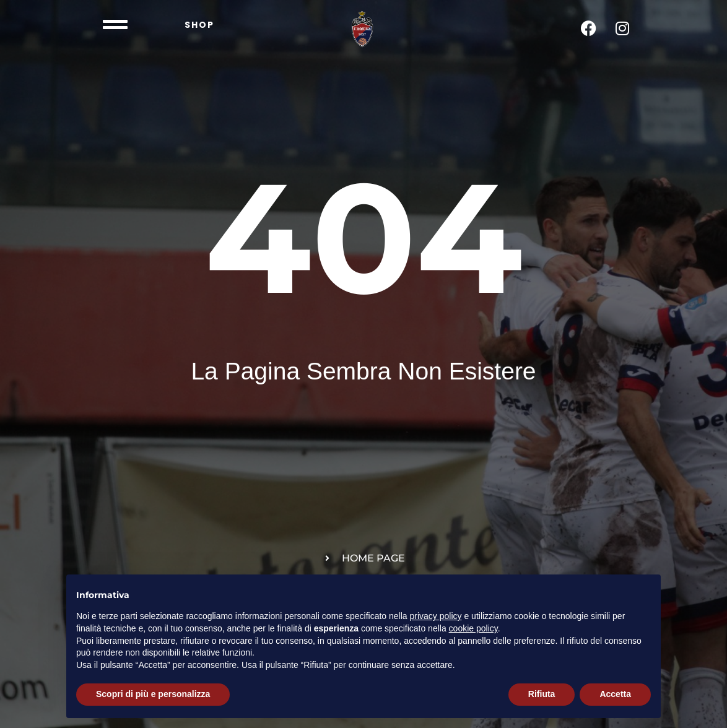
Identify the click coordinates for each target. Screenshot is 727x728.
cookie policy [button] (473, 628)
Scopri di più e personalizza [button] (153, 694)
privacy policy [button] (436, 616)
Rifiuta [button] (542, 694)
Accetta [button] (615, 694)
